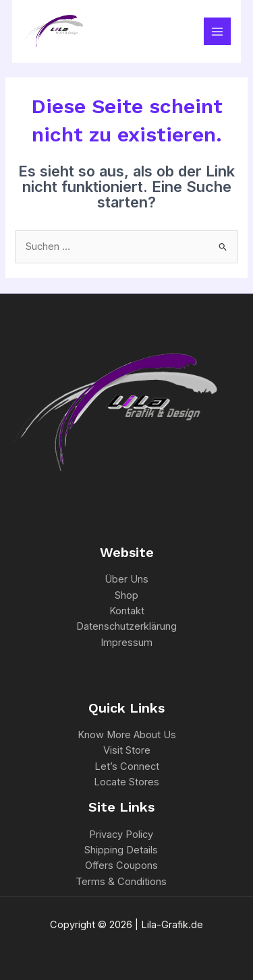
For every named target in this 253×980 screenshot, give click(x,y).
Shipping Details (121, 850)
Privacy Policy (121, 835)
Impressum (126, 643)
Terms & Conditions (121, 882)
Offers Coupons (121, 865)
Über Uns (126, 579)
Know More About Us (127, 735)
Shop (126, 595)
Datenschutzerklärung (126, 626)
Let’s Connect (127, 766)
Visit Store (127, 750)
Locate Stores (126, 782)
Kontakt (127, 611)
